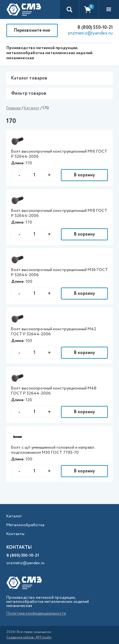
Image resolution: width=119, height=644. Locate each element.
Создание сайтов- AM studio (29, 638)
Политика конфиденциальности (36, 613)
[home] (24, 9)
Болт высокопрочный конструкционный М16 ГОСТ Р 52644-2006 (59, 154)
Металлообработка (25, 525)
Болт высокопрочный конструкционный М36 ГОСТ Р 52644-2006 (60, 273)
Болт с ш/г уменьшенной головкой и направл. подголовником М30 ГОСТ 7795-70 (53, 450)
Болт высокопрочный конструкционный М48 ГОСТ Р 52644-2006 (54, 391)
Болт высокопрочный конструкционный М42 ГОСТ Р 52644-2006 (54, 332)
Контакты (15, 534)
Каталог (32, 108)
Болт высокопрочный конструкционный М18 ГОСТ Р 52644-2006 (59, 213)
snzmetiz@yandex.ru (90, 33)
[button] (109, 9)
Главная (13, 108)
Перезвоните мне (32, 30)
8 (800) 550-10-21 (95, 28)
